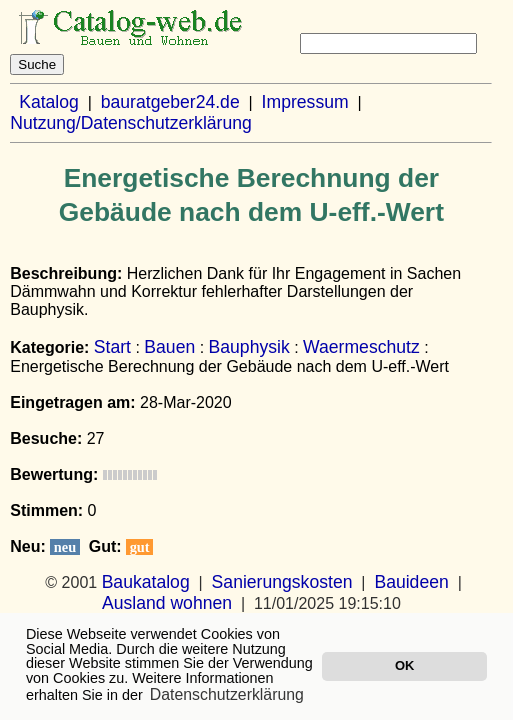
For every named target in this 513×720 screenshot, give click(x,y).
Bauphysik (249, 347)
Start (112, 347)
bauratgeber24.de (170, 102)
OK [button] (404, 665)
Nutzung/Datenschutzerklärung (131, 123)
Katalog (49, 102)
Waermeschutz (361, 347)
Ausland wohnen (167, 603)
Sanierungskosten (282, 582)
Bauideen (411, 582)
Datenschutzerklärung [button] (227, 694)
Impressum (305, 102)
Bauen (169, 347)
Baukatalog (146, 582)
